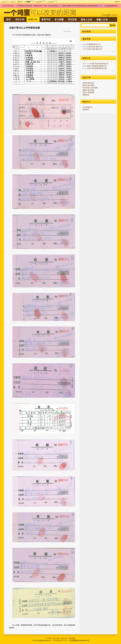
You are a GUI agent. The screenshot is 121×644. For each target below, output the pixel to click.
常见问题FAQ (88, 107)
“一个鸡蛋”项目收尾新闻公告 (97, 64)
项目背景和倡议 (88, 83)
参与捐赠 (59, 19)
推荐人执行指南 (88, 85)
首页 (9, 19)
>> (113, 51)
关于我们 (49, 638)
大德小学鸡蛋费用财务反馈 (97, 68)
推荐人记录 (87, 19)
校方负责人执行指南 (90, 88)
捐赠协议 (86, 95)
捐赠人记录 (102, 19)
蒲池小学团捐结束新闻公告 (97, 66)
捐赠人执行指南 (88, 90)
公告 (59, 6)
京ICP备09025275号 (60, 641)
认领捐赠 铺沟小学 (94, 44)
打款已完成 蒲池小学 (95, 47)
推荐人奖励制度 (88, 92)
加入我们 (57, 638)
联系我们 (100, 6)
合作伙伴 (64, 638)
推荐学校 (46, 19)
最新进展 (72, 19)
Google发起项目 (109, 15)
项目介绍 (20, 19)
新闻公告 (33, 19)
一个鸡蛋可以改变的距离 (40, 12)
